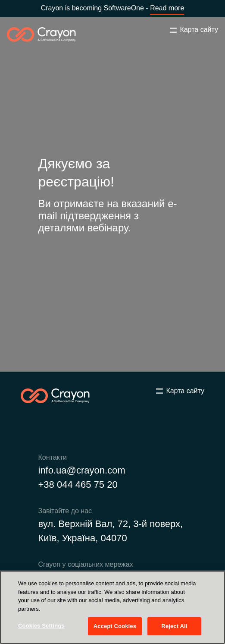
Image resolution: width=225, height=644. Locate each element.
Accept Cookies (115, 626)
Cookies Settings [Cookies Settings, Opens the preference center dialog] (41, 626)
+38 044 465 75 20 (78, 485)
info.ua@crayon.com (82, 470)
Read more (167, 8)
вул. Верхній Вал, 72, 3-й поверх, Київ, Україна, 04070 (111, 531)
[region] (112, 607)
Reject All (174, 626)
